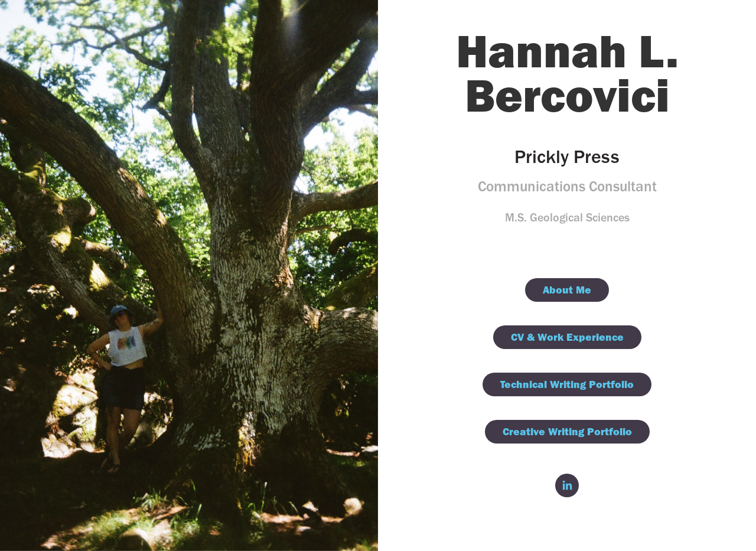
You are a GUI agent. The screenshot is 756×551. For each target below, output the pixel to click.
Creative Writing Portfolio (567, 431)
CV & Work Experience (567, 337)
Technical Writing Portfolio (567, 384)
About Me (567, 290)
